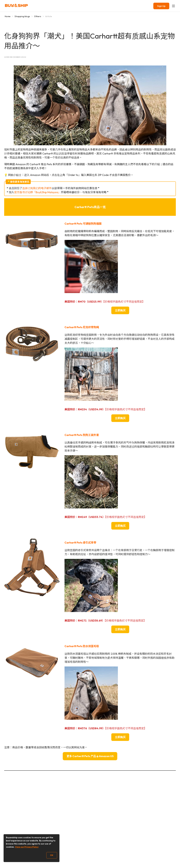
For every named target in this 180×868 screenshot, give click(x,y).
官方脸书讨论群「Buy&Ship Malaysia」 (37, 192)
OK (52, 855)
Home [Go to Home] (8, 16)
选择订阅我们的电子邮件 (37, 188)
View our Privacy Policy (27, 847)
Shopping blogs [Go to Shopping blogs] (22, 16)
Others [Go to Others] (38, 16)
